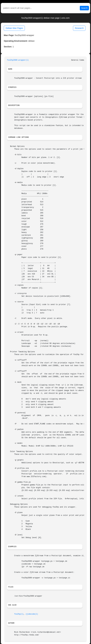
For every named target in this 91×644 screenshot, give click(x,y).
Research (79, 28)
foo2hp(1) (19, 614)
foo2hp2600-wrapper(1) (18, 60)
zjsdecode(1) (32, 614)
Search (84, 8)
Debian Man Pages (14, 28)
